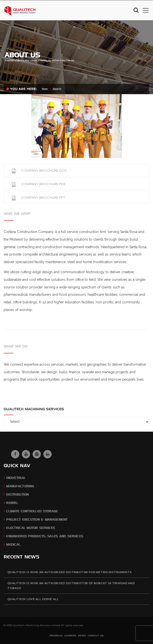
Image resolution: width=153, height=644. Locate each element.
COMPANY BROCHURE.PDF (39, 184)
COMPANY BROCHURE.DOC (39, 170)
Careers (70, 636)
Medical (13, 545)
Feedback (56, 636)
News (82, 636)
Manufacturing (20, 486)
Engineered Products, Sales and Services (45, 536)
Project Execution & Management (37, 520)
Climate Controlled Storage (32, 511)
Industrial (16, 478)
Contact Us (96, 636)
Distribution (17, 495)
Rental (12, 503)
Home (45, 89)
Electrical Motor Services (31, 528)
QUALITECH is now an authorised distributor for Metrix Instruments (70, 572)
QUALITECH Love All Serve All (33, 599)
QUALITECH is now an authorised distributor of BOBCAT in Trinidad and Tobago (71, 586)
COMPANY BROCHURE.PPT (38, 197)
